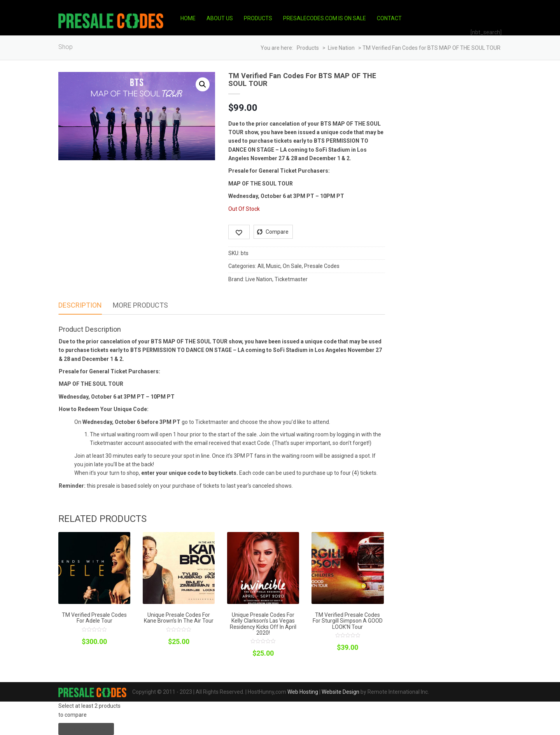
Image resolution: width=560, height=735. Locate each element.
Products (258, 18)
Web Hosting (303, 692)
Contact (389, 18)
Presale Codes (322, 266)
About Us (220, 18)
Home (188, 18)
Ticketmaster (291, 279)
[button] (203, 84)
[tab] (80, 305)
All (261, 266)
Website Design (340, 692)
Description (80, 305)
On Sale (292, 266)
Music (273, 266)
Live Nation (259, 279)
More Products (140, 305)
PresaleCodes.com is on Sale (325, 18)
